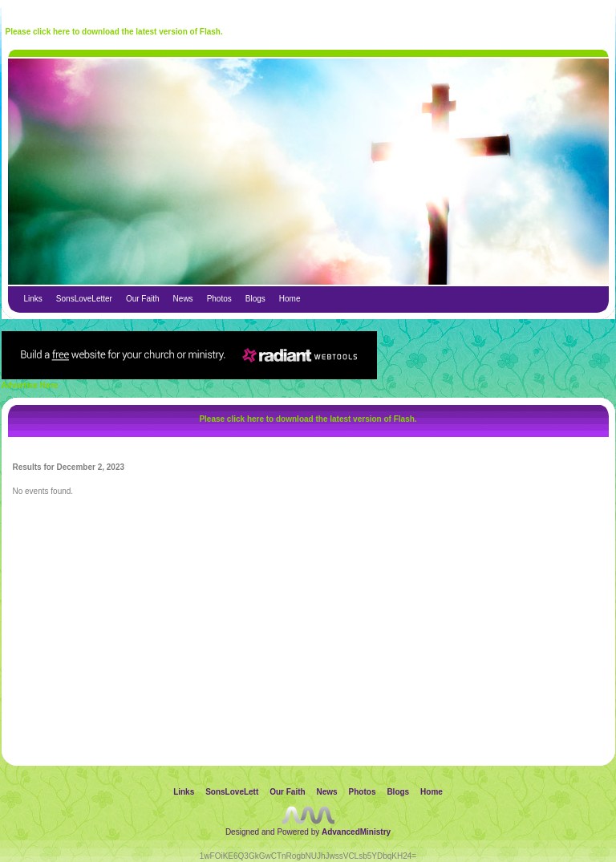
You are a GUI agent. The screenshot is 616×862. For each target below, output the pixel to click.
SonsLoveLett (232, 792)
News (183, 299)
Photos (219, 299)
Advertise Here (30, 385)
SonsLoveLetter (84, 299)
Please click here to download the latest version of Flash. (114, 32)
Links (33, 299)
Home (290, 299)
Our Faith (143, 299)
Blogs (255, 299)
